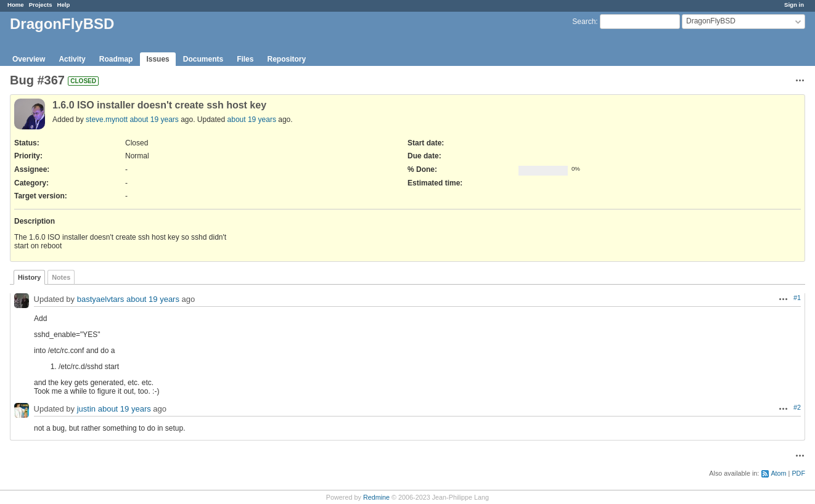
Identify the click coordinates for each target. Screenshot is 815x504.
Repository (286, 59)
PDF (798, 473)
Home (16, 5)
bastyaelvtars (101, 300)
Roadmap (116, 59)
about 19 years (154, 120)
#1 (797, 298)
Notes (61, 277)
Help (64, 5)
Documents (203, 59)
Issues (158, 59)
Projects (41, 5)
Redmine (376, 497)
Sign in (794, 5)
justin (86, 409)
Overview (29, 59)
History (29, 277)
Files (245, 59)
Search (584, 22)
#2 (797, 407)
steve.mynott (107, 120)
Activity (72, 59)
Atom (778, 473)
